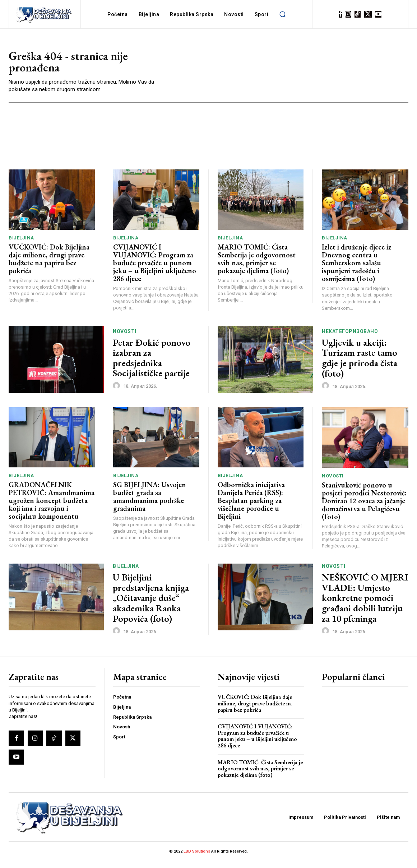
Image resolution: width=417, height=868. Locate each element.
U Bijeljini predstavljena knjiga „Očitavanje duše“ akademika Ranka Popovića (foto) (151, 605)
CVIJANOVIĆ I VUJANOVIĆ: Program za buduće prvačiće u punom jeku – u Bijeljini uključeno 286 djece (155, 270)
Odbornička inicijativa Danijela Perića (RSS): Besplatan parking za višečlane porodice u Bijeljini (251, 507)
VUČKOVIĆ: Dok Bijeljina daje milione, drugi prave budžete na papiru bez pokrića (49, 266)
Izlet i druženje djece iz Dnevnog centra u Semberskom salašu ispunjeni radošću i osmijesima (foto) (356, 270)
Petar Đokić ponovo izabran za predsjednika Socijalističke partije (152, 365)
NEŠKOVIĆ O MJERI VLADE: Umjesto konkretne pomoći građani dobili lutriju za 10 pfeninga (365, 605)
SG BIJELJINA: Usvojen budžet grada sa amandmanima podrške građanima (150, 503)
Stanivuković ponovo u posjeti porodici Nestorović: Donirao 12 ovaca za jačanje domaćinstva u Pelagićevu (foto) (364, 508)
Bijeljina (21, 245)
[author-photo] (117, 393)
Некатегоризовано (350, 338)
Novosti (125, 338)
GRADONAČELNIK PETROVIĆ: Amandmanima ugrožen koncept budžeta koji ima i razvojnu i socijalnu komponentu (52, 507)
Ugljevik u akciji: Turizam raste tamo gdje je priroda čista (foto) (360, 365)
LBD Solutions (197, 858)
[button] (282, 14)
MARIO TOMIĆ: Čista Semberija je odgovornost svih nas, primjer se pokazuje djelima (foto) (257, 266)
